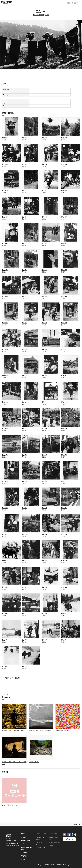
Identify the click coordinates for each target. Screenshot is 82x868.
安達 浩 (47, 15)
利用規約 (51, 846)
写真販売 (24, 837)
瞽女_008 (64, 164)
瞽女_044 (44, 402)
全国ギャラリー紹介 (41, 834)
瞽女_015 (25, 217)
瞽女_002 (25, 138)
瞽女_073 (64, 587)
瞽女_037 (64, 349)
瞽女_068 (44, 561)
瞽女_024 (44, 270)
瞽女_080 (44, 640)
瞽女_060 (44, 508)
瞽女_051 (25, 455)
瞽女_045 (64, 402)
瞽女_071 (25, 587)
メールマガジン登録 (41, 848)
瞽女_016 (44, 217)
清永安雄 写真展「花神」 (63, 731)
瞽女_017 (64, 217)
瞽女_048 (44, 429)
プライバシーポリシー (55, 842)
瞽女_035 (25, 349)
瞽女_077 (64, 614)
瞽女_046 (5, 429)
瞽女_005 (5, 164)
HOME (23, 834)
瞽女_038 (5, 376)
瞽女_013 (64, 191)
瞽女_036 (44, 349)
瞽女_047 (25, 429)
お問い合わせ (69, 839)
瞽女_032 (44, 323)
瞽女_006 (25, 164)
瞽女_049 (64, 429)
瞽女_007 (44, 164)
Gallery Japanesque (27, 844)
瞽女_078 (5, 640)
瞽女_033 (64, 323)
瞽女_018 (5, 244)
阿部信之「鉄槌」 (34, 762)
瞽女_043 (25, 402)
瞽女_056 (44, 481)
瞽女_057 (64, 481)
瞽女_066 (5, 561)
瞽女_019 (25, 244)
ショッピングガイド (54, 834)
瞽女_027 (25, 296)
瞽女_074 (5, 614)
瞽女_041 (64, 376)
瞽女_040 (44, 376)
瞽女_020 (44, 244)
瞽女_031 (25, 323)
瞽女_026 (5, 296)
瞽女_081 (64, 640)
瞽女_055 (25, 481)
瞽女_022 (5, 270)
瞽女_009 (5, 191)
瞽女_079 (25, 640)
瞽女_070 (5, 587)
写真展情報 (24, 856)
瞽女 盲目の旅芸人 (38, 15)
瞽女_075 (25, 614)
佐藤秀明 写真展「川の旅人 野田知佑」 (40, 731)
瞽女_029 (64, 296)
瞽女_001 (5, 138)
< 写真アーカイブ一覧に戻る (12, 678)
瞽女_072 (44, 587)
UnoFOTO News (26, 841)
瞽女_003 (44, 138)
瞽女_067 (25, 561)
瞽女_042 (5, 402)
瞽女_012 (44, 191)
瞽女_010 (25, 191)
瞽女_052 (44, 455)
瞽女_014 (5, 217)
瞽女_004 (64, 138)
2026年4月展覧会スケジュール (11, 805)
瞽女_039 (25, 376)
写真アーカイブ (25, 853)
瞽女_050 (5, 455)
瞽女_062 (5, 534)
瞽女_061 (64, 508)
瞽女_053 (64, 455)
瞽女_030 (5, 323)
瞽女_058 (5, 508)
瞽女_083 (25, 666)
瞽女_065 (64, 534)
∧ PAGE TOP (76, 824)
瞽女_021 (64, 244)
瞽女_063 (25, 534)
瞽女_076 (44, 614)
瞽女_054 (5, 481)
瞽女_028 (44, 296)
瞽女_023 (25, 270)
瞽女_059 (25, 508)
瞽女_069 (64, 561)
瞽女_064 (44, 534)
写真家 (23, 859)
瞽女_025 (64, 270)
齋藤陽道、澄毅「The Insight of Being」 (14, 731)
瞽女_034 (5, 349)
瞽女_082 (5, 666)
